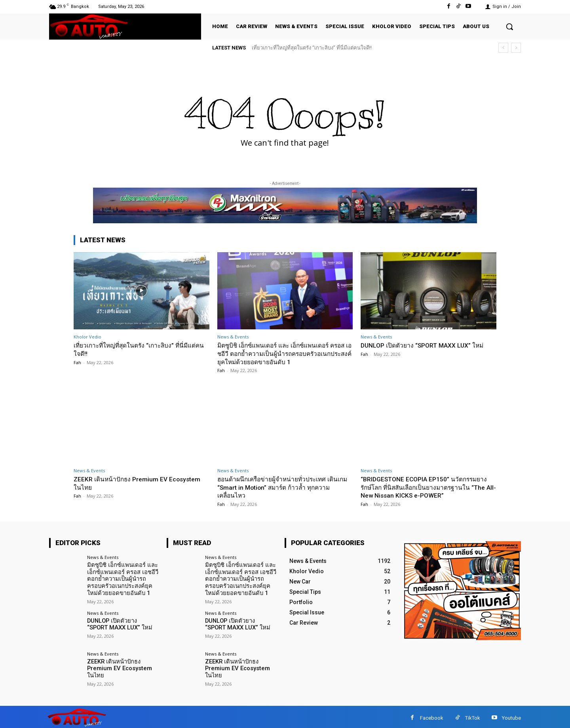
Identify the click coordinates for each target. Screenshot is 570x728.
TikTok (473, 716)
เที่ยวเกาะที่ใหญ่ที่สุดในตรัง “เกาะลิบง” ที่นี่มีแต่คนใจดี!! (312, 48)
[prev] (503, 48)
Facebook (432, 716)
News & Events (233, 337)
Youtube (511, 716)
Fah (77, 362)
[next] (516, 48)
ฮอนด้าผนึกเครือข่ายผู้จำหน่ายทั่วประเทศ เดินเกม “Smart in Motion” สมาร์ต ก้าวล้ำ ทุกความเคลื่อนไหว (285, 487)
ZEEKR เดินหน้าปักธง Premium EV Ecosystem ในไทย (124, 483)
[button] (509, 27)
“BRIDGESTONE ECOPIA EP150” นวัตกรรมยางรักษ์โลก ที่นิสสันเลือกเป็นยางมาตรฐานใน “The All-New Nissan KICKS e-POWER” (426, 487)
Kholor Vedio (87, 337)
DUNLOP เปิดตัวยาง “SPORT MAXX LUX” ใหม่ (428, 345)
